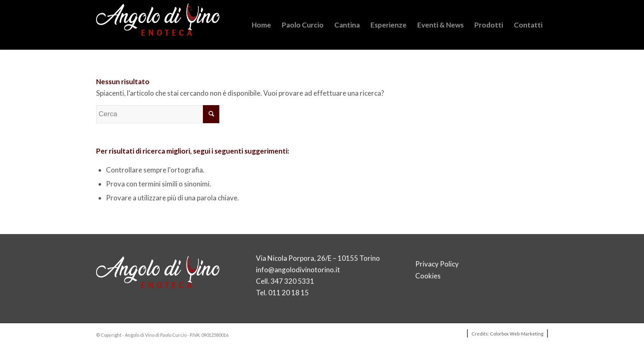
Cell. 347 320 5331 (285, 281)
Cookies (428, 276)
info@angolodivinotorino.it (298, 270)
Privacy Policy (437, 264)
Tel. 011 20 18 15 (282, 293)
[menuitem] (261, 25)
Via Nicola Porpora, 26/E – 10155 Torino (318, 258)
